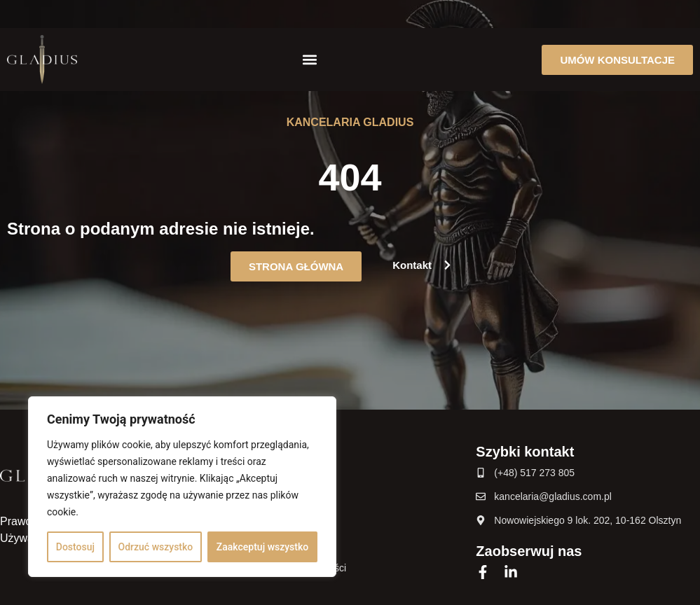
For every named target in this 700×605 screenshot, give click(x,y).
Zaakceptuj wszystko (262, 547)
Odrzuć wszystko (156, 547)
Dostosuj (75, 547)
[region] (182, 487)
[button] (309, 60)
